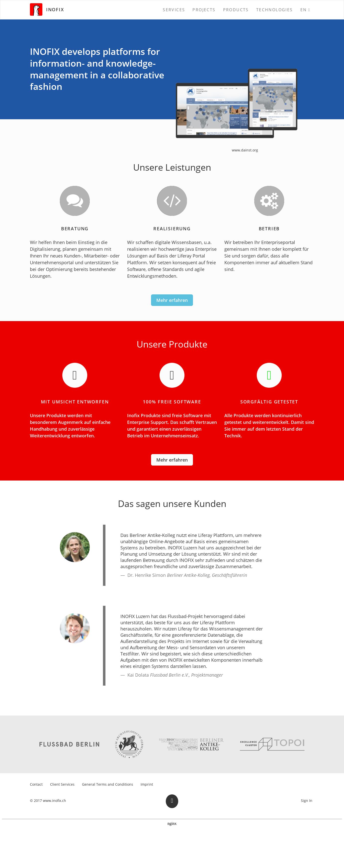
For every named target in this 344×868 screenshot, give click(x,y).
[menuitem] (174, 10)
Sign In (307, 801)
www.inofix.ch (54, 801)
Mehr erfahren (172, 300)
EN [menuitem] (304, 10)
